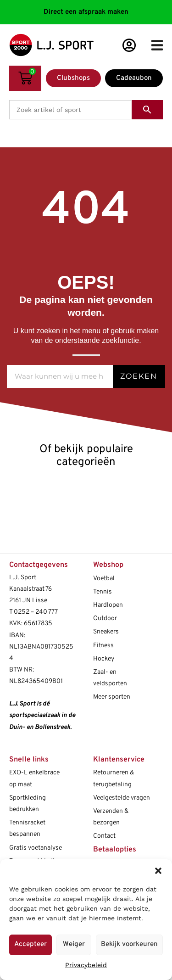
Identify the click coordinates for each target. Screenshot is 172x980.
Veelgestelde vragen (122, 798)
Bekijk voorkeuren (129, 944)
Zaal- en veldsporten (110, 678)
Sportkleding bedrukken (28, 804)
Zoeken (139, 376)
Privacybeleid (86, 965)
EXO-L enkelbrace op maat (34, 778)
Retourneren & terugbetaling (114, 778)
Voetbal (104, 579)
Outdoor (105, 619)
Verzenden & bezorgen (111, 817)
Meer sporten (112, 697)
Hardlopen (108, 605)
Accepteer (31, 944)
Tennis (103, 592)
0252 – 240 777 (36, 612)
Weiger (74, 944)
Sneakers (106, 632)
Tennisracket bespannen (27, 829)
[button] (158, 871)
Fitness (103, 646)
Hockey (104, 659)
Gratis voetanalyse (36, 848)
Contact (104, 836)
